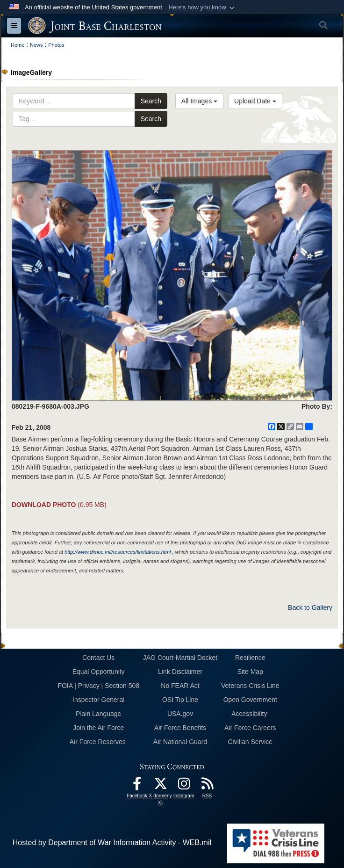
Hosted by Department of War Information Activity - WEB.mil (112, 843)
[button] (202, 7)
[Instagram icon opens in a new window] (184, 786)
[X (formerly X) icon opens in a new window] (160, 786)
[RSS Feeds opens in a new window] (207, 786)
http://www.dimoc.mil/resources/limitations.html (118, 552)
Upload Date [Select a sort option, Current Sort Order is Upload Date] (255, 101)
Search (151, 101)
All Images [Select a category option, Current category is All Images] (199, 101)
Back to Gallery (310, 608)
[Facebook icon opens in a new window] (137, 786)
